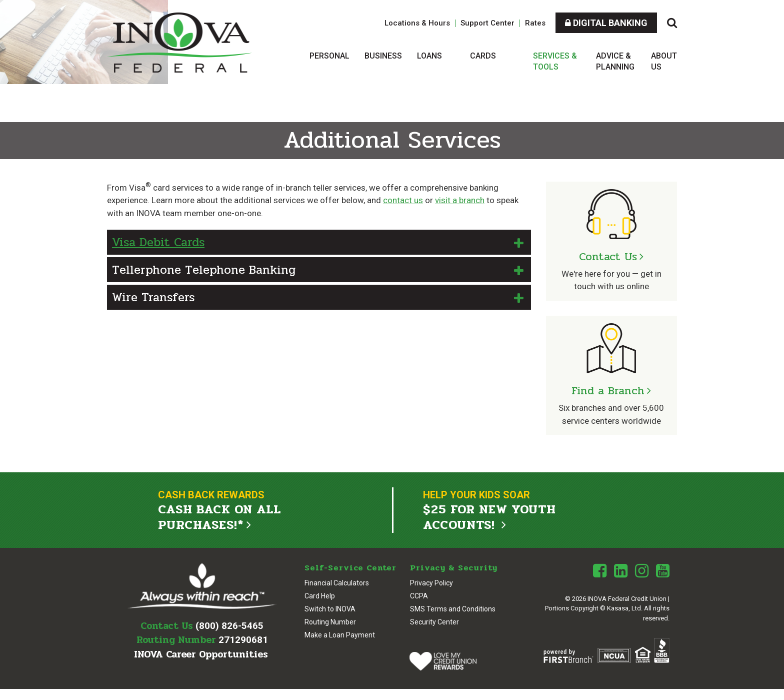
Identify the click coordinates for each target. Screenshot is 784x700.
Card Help (320, 595)
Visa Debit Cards (158, 242)
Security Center (434, 621)
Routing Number (330, 621)
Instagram (642, 570)
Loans (429, 56)
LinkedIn (621, 570)
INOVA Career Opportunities (201, 654)
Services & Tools (555, 61)
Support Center (487, 23)
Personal (329, 56)
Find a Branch (608, 391)
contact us (403, 200)
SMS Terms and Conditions (453, 608)
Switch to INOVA (330, 608)
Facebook (600, 570)
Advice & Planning (615, 61)
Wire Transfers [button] (153, 297)
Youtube (663, 570)
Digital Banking (606, 23)
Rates (535, 23)
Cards (483, 56)
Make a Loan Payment (340, 634)
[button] (319, 242)
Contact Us (608, 257)
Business (383, 56)
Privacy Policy (431, 582)
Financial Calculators (337, 582)
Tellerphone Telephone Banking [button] (204, 270)
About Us (664, 61)
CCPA (419, 595)
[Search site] (672, 23)
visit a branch (460, 200)
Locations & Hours (417, 23)
